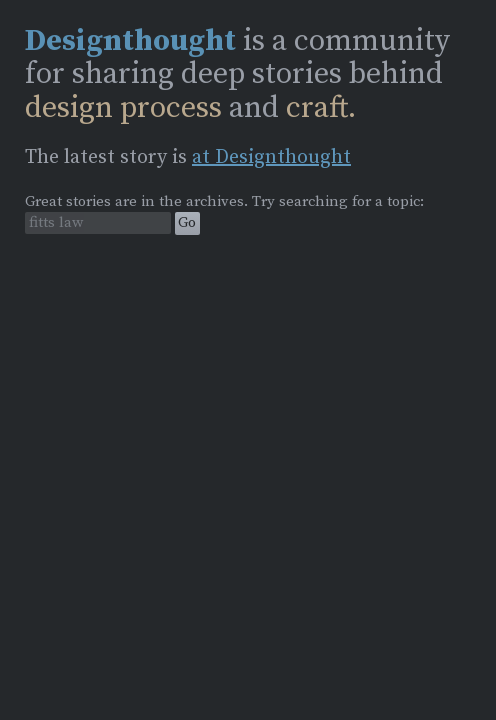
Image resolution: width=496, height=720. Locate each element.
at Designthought (271, 157)
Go (187, 222)
